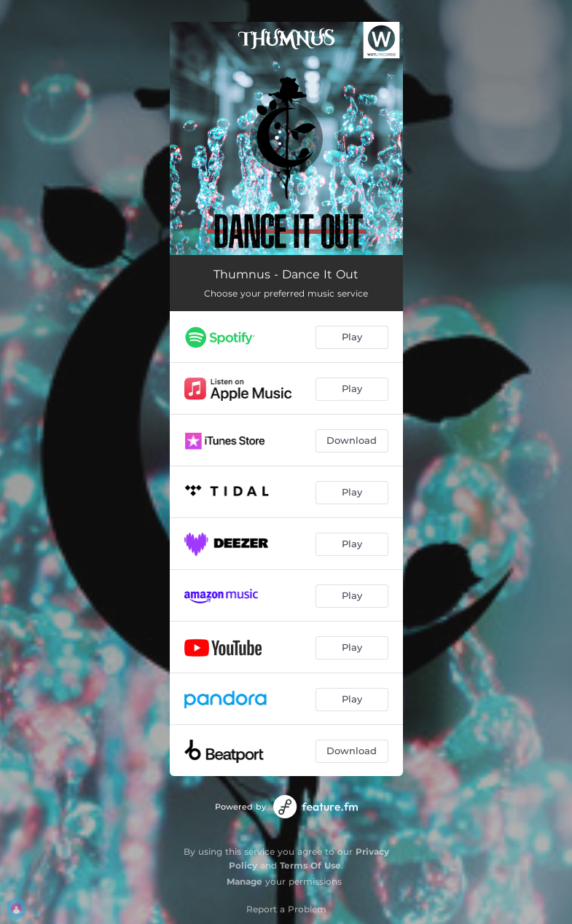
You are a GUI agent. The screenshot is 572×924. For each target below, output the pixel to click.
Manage (244, 881)
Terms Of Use (310, 865)
